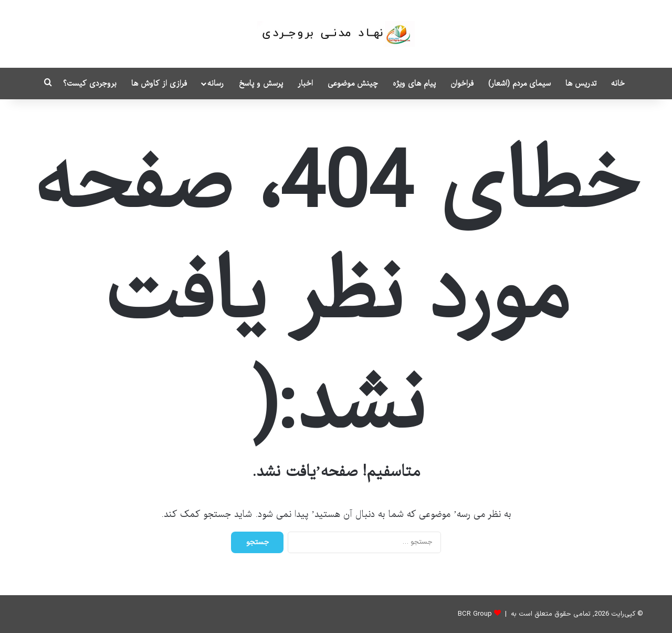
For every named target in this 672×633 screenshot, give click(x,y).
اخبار (305, 84)
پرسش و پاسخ (261, 84)
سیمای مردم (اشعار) (519, 84)
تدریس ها (581, 84)
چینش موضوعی (353, 84)
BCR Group (475, 614)
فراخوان (462, 84)
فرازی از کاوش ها (159, 84)
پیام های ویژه (414, 84)
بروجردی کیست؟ (90, 84)
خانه (618, 84)
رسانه (216, 84)
